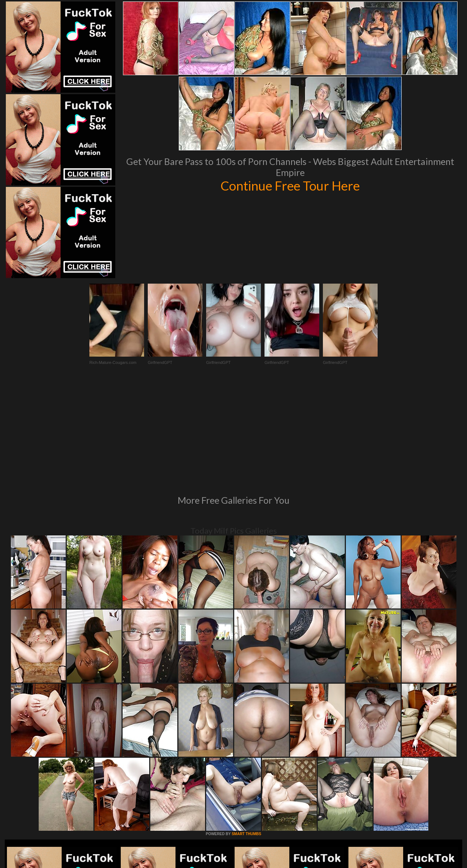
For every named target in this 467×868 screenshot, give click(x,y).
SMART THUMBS (246, 734)
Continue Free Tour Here (290, 185)
